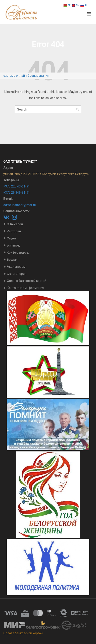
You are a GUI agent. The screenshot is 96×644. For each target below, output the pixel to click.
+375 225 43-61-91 (17, 186)
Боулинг (13, 260)
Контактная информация (25, 288)
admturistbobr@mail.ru (20, 205)
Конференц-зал (19, 252)
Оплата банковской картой (27, 281)
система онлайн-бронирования (26, 76)
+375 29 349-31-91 (17, 193)
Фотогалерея (17, 274)
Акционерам (16, 267)
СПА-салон (15, 224)
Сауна (11, 238)
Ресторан (14, 231)
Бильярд (13, 245)
